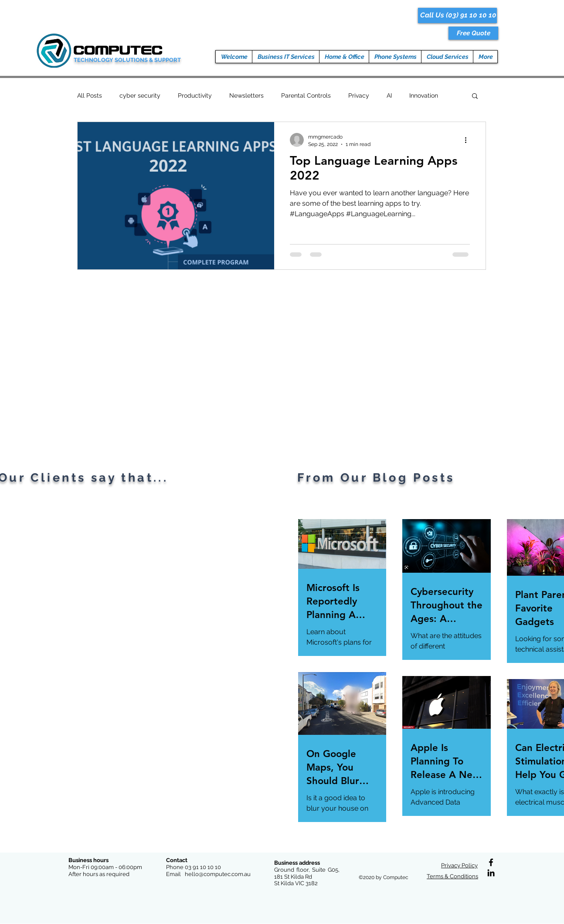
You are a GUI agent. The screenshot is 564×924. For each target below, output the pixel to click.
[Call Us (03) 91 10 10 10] (457, 15)
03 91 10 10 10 (203, 867)
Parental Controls (306, 95)
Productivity (195, 95)
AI (389, 95)
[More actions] (469, 140)
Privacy (359, 95)
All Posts (90, 95)
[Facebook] (491, 862)
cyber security (140, 95)
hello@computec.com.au (218, 874)
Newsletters (246, 95)
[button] (473, 33)
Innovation (424, 95)
